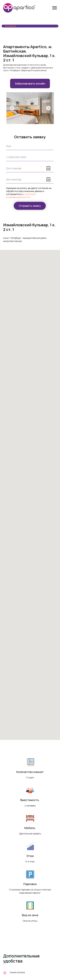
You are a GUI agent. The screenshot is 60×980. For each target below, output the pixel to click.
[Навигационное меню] (55, 8)
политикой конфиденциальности (21, 196)
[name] (30, 146)
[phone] (30, 157)
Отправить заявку (30, 206)
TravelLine (10, 26)
